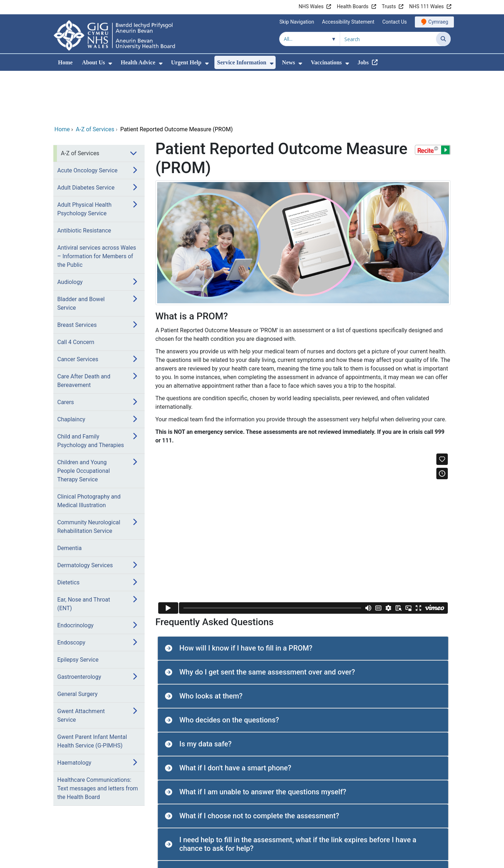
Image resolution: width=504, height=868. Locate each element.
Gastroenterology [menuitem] (79, 628)
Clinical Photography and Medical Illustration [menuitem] (89, 452)
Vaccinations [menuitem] (326, 62)
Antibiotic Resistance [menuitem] (84, 182)
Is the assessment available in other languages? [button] (256, 824)
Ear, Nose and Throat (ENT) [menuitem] (84, 555)
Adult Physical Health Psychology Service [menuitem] (84, 160)
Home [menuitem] (65, 62)
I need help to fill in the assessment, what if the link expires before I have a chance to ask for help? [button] (298, 795)
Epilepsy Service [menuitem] (78, 611)
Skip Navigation (297, 22)
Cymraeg (438, 22)
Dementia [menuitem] (69, 499)
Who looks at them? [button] (211, 647)
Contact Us (395, 22)
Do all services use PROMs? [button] (224, 848)
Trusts (389, 6)
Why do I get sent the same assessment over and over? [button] (267, 623)
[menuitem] (110, 63)
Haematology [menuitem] (74, 714)
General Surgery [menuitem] (77, 645)
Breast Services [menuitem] (77, 276)
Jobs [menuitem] (363, 62)
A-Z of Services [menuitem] (80, 105)
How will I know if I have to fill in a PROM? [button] (246, 599)
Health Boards (353, 6)
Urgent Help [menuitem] (186, 62)
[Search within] (310, 39)
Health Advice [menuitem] (138, 62)
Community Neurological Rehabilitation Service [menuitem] (89, 478)
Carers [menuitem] (66, 354)
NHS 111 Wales (427, 6)
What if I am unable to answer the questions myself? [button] (263, 743)
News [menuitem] (289, 62)
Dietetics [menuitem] (68, 534)
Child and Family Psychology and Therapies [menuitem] (91, 392)
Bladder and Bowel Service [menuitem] (81, 255)
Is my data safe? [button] (205, 695)
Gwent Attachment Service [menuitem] (81, 667)
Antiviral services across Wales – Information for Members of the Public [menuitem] (97, 208)
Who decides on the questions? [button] (229, 671)
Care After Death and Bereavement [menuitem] (84, 332)
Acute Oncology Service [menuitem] (87, 122)
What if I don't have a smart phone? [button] (235, 719)
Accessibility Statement (348, 22)
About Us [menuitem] (93, 62)
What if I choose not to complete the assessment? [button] (259, 767)
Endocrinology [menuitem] (75, 577)
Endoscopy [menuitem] (71, 594)
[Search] (443, 39)
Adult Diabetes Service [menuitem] (86, 139)
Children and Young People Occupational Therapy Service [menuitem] (84, 422)
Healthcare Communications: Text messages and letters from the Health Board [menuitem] (98, 740)
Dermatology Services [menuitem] (85, 517)
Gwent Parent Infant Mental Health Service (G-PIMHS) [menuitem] (92, 693)
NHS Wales (311, 6)
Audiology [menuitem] (70, 233)
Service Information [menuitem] (242, 62)
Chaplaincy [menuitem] (71, 371)
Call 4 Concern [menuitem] (76, 293)
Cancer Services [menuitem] (78, 311)
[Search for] (388, 39)
